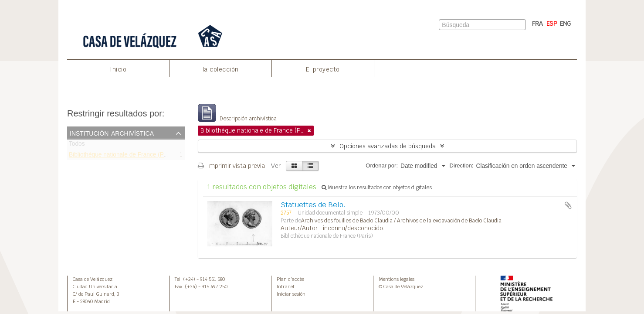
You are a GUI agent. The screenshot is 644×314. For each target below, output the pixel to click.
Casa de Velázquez (93, 279)
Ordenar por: (382, 166)
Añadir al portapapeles (568, 205)
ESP (552, 24)
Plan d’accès (290, 279)
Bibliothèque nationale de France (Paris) (122, 156)
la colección (221, 69)
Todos (77, 145)
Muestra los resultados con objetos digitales (377, 188)
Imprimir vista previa (231, 166)
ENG (565, 24)
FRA (537, 24)
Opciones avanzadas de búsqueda (388, 146)
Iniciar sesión (291, 294)
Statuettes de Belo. (313, 205)
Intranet (286, 287)
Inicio (118, 69)
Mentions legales (397, 279)
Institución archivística (112, 133)
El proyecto (323, 69)
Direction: (462, 166)
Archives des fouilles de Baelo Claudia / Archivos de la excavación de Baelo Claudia (401, 221)
